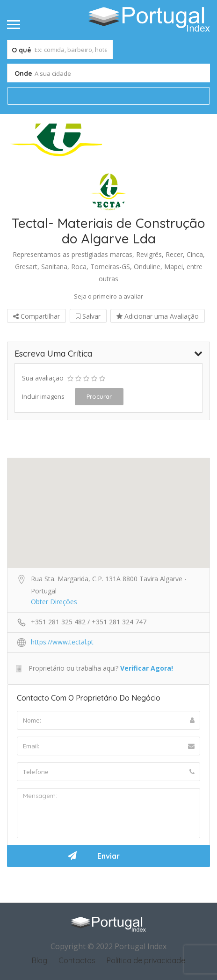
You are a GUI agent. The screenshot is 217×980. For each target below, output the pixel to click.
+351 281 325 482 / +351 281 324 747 (89, 622)
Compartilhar (36, 316)
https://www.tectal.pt (62, 642)
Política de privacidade (146, 960)
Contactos (77, 960)
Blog (40, 960)
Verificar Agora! (147, 668)
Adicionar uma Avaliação (158, 316)
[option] (58, 141)
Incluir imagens (43, 396)
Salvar (88, 316)
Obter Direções (54, 602)
